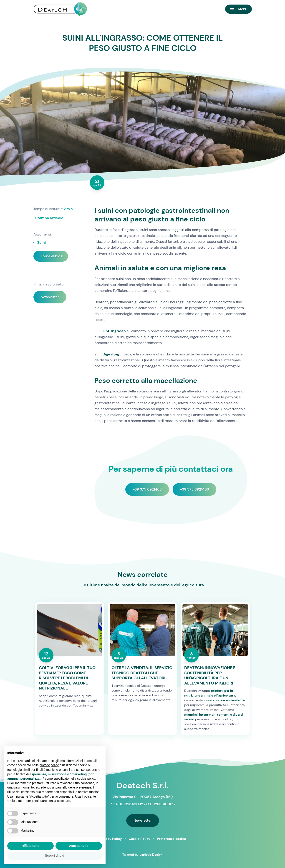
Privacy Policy (111, 839)
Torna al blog (52, 256)
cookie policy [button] (86, 779)
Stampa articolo (49, 218)
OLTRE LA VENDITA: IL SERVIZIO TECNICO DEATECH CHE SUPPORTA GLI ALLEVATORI (142, 673)
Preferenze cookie (171, 839)
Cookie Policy (140, 839)
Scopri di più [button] (55, 856)
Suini (41, 242)
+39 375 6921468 (147, 489)
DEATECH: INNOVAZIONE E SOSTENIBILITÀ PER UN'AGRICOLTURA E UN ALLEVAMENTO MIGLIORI (210, 675)
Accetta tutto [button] (79, 846)
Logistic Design (151, 855)
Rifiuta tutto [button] (31, 846)
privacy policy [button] (49, 765)
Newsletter (50, 297)
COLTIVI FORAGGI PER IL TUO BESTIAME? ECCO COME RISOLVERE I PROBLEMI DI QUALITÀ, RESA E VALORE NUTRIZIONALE (67, 678)
